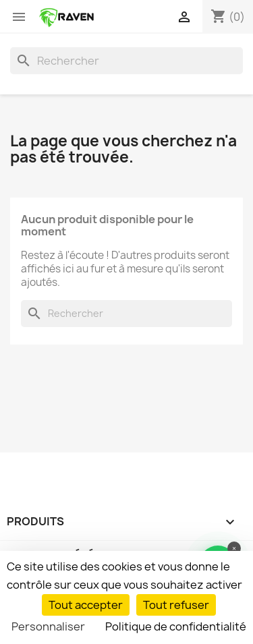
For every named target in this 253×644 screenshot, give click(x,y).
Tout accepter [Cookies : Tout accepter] (86, 605)
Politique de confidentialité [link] (176, 626)
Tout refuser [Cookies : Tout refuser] (176, 605)
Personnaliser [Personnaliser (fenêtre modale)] (48, 626)
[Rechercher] (126, 61)
